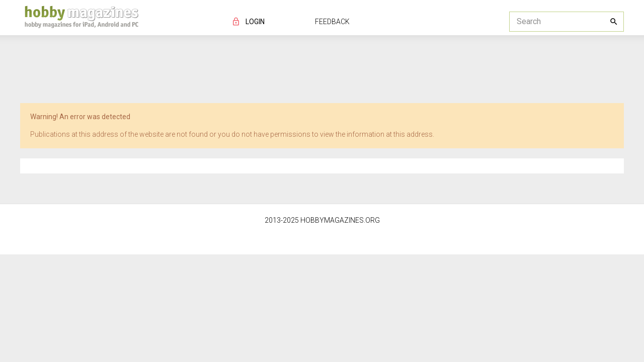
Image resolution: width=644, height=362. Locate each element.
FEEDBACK (332, 22)
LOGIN (255, 22)
